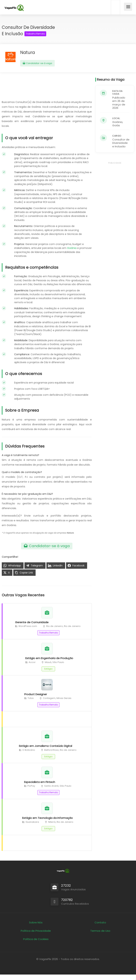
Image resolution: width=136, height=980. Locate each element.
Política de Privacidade (36, 931)
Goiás (116, 125)
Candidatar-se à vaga (37, 63)
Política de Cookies (36, 939)
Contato (100, 922)
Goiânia (72, 248)
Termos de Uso (100, 931)
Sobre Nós (36, 922)
